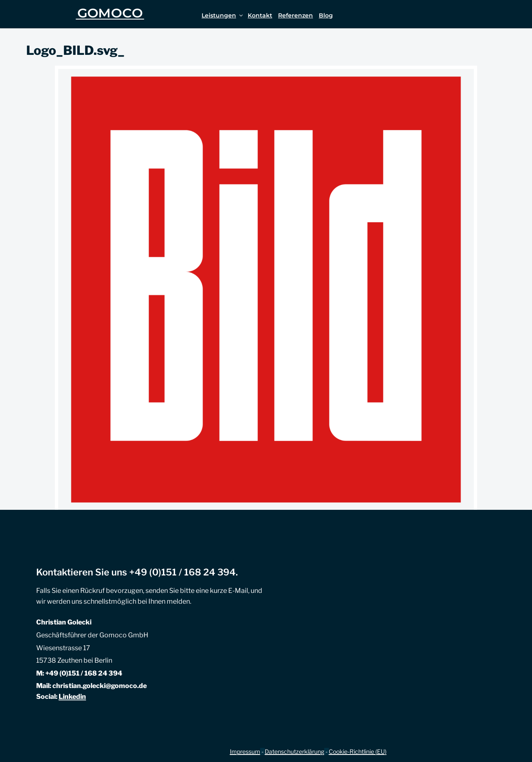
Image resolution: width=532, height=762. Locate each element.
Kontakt (260, 15)
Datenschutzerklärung (294, 751)
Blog (326, 15)
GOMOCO (110, 13)
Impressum (245, 751)
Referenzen (296, 15)
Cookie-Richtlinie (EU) (358, 751)
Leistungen (223, 15)
